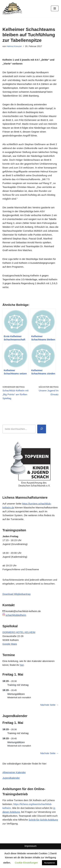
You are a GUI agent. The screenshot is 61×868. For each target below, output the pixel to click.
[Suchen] (42, 429)
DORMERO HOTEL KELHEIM (19, 632)
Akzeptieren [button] (50, 863)
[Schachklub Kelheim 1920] (12, 9)
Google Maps (10, 644)
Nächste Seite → (49, 705)
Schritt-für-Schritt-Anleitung (43, 820)
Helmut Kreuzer (14, 46)
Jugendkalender (11, 778)
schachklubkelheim (16, 615)
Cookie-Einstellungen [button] (26, 863)
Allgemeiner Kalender (14, 772)
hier (22, 665)
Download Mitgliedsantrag (17, 594)
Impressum (30, 846)
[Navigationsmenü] (55, 8)
